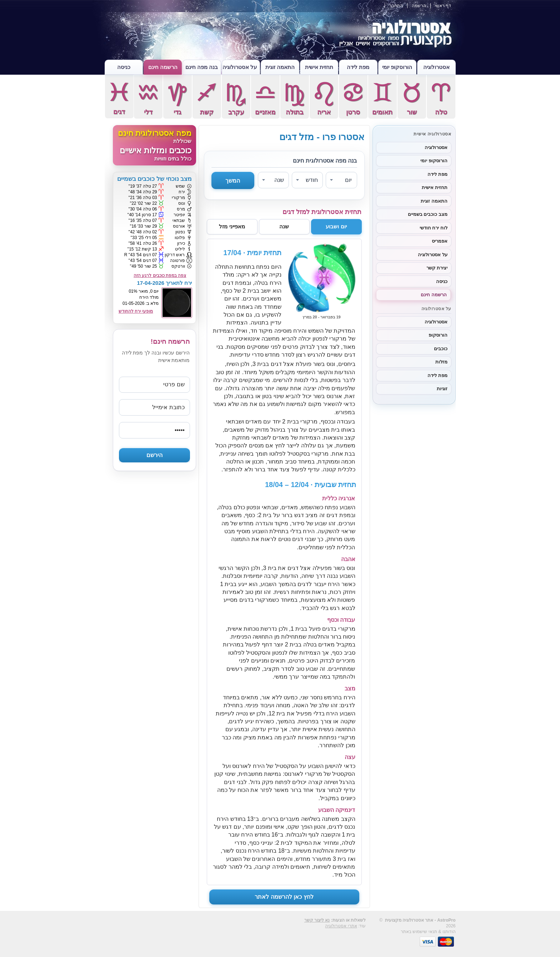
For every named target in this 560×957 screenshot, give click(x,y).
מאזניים (265, 98)
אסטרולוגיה (436, 67)
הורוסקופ (438, 335)
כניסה (124, 67)
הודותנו (449, 932)
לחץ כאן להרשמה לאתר (284, 897)
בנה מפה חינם (202, 67)
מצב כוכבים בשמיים (428, 214)
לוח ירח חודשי (434, 228)
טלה (441, 98)
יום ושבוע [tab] (336, 226)
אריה (324, 98)
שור (412, 98)
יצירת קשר (437, 268)
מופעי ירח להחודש (136, 311)
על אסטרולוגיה (240, 67)
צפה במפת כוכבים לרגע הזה (160, 276)
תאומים (382, 98)
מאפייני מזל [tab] (232, 226)
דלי (148, 98)
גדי (177, 98)
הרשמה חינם (163, 67)
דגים (119, 98)
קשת (207, 98)
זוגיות (442, 389)
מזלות (441, 362)
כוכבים (441, 349)
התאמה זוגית (280, 67)
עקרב (236, 98)
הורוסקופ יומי (397, 67)
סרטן (353, 98)
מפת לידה (358, 67)
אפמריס (440, 241)
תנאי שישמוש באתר (419, 932)
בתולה (295, 98)
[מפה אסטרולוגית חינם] (154, 145)
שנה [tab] (284, 226)
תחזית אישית (319, 67)
